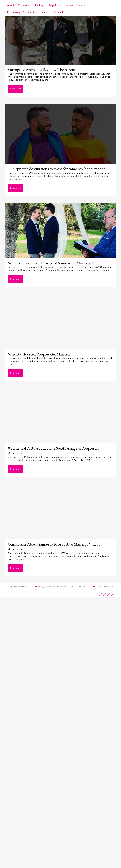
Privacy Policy (110, 587)
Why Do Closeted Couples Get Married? (40, 354)
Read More (15, 89)
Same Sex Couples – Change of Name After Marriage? (50, 263)
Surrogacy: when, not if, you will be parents (43, 70)
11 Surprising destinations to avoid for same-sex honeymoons (57, 169)
